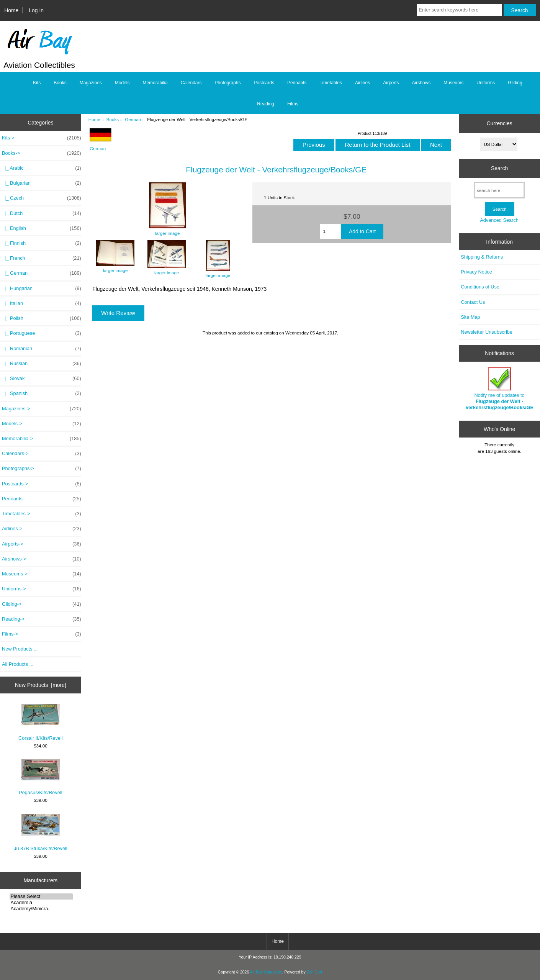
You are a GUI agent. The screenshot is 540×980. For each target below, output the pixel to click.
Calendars (191, 83)
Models (122, 83)
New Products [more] (41, 685)
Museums (453, 83)
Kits (37, 83)
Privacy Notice (476, 272)
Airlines (362, 83)
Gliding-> (42, 604)
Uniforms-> (42, 589)
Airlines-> (42, 529)
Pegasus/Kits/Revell (40, 777)
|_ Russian (42, 364)
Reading (266, 104)
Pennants (297, 83)
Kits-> (42, 138)
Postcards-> (42, 484)
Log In (36, 10)
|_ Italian (42, 303)
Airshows (421, 83)
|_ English (42, 228)
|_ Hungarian (42, 288)
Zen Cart (315, 972)
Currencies (500, 123)
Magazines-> (42, 409)
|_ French (42, 258)
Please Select (41, 896)
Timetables (331, 83)
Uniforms (486, 83)
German (133, 119)
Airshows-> (42, 559)
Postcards (264, 83)
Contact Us (473, 302)
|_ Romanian (42, 349)
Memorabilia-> (42, 439)
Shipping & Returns (482, 257)
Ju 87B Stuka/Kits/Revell (41, 832)
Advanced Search (499, 220)
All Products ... (18, 664)
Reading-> (42, 619)
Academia (41, 903)
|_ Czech (42, 198)
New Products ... (20, 649)
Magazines (91, 83)
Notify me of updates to (499, 389)
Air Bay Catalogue (266, 972)
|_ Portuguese (42, 333)
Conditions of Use (480, 287)
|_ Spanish (42, 393)
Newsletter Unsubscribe (487, 332)
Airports (391, 83)
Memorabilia (155, 83)
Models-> (42, 424)
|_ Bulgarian (42, 183)
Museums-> (42, 574)
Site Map (470, 317)
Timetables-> (42, 514)
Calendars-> (42, 454)
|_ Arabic (42, 168)
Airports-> (42, 544)
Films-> (42, 634)
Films (293, 104)
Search (499, 168)
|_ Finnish (42, 243)
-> (42, 153)
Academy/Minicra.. (41, 909)
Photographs (227, 83)
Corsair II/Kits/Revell (41, 722)
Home (11, 10)
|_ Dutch (42, 213)
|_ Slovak (42, 379)
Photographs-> (42, 469)
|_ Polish (42, 318)
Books (113, 119)
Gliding (515, 83)
